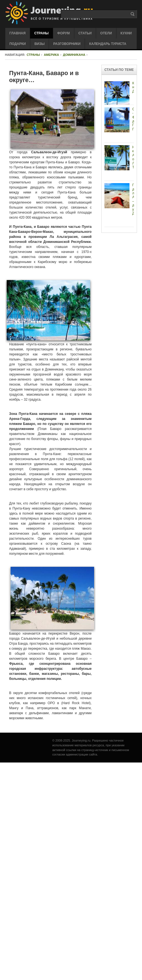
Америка (51, 55)
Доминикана (74, 55)
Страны (33, 55)
